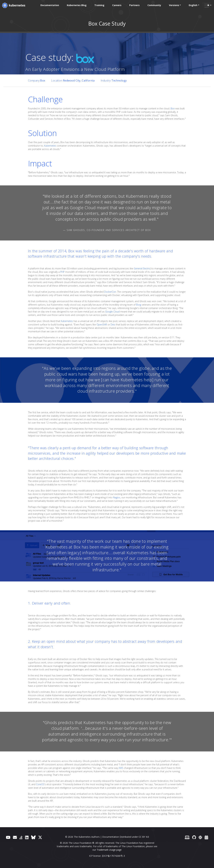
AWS (121, 768)
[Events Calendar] (206, 837)
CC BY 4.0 (144, 837)
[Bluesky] (33, 837)
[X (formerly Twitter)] (40, 837)
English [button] (193, 5)
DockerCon (110, 292)
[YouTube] (8, 837)
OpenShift (102, 324)
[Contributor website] (187, 837)
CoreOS (40, 784)
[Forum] (15, 837)
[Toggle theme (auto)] (209, 5)
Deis (113, 324)
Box (173, 108)
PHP (62, 272)
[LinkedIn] (27, 837)
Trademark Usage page (109, 850)
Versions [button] (174, 5)
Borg (139, 305)
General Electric (142, 268)
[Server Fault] (21, 837)
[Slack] (200, 837)
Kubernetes (50, 146)
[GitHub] (194, 837)
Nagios (117, 497)
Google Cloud (112, 312)
